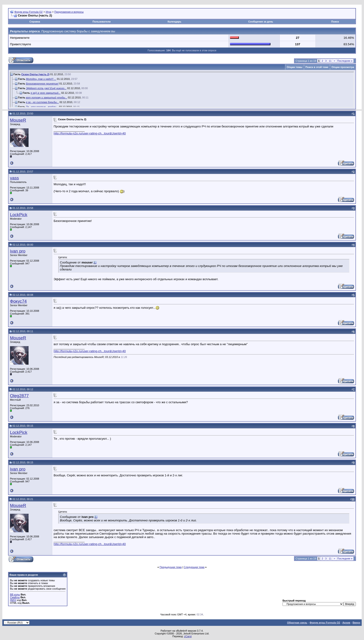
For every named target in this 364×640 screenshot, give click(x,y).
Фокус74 (18, 301)
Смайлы (15, 597)
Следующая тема (194, 567)
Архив (346, 623)
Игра (49, 12)
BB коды (15, 595)
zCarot (188, 636)
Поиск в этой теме (317, 67)
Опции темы (294, 67)
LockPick (19, 215)
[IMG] (13, 600)
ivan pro (18, 251)
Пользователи (102, 22)
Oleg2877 (19, 396)
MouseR (18, 120)
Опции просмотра (343, 67)
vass (14, 178)
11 (330, 61)
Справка (35, 22)
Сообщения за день (261, 22)
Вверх (356, 623)
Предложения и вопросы (69, 12)
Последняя (345, 61)
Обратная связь (297, 623)
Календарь (174, 22)
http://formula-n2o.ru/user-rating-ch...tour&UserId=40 (90, 133)
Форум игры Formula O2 (29, 12)
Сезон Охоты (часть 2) (36, 74)
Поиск (335, 22)
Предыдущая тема (171, 567)
